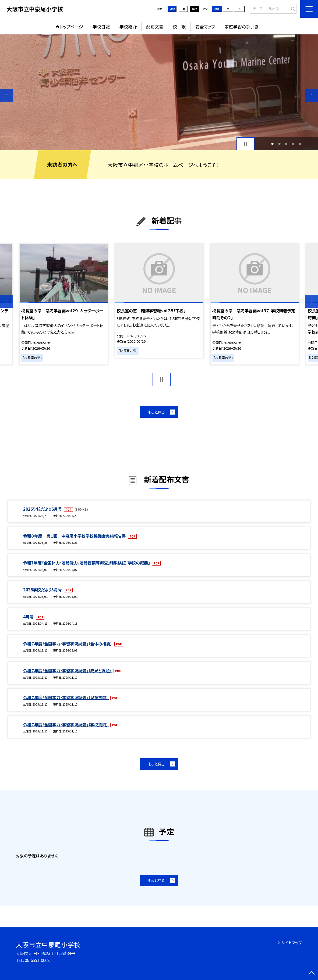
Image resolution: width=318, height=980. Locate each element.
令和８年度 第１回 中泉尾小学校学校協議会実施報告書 (75, 536)
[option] (159, 92)
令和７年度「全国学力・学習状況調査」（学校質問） (66, 724)
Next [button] (312, 95)
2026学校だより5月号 (43, 589)
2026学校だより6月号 (43, 509)
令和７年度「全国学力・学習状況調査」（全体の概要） (68, 643)
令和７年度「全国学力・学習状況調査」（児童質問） (66, 697)
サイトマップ (292, 942)
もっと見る (156, 412)
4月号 (29, 617)
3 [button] (286, 144)
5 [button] (300, 144)
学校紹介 (128, 27)
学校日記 (101, 27)
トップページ (71, 27)
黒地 (195, 9)
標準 (217, 9)
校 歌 (179, 27)
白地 (183, 9)
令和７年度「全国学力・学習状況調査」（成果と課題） (68, 670)
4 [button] (293, 144)
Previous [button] (6, 95)
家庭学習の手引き (241, 27)
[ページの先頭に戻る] (312, 974)
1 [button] (272, 144)
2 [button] (279, 144)
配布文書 (155, 27)
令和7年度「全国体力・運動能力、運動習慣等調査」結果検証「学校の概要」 (87, 563)
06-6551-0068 (37, 960)
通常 (172, 9)
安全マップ (205, 27)
